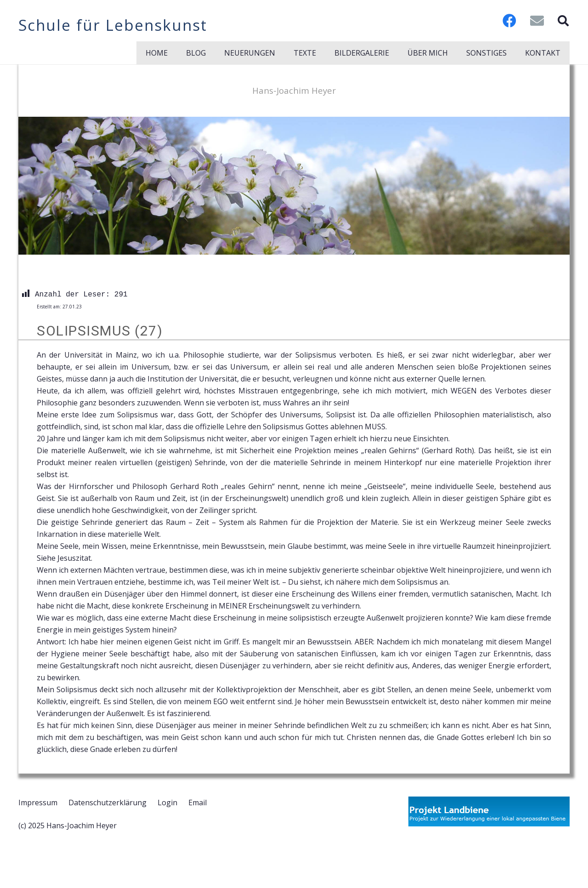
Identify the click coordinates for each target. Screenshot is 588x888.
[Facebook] (509, 21)
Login (167, 803)
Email (198, 803)
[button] (563, 21)
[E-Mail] (537, 21)
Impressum (38, 803)
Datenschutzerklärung (107, 803)
